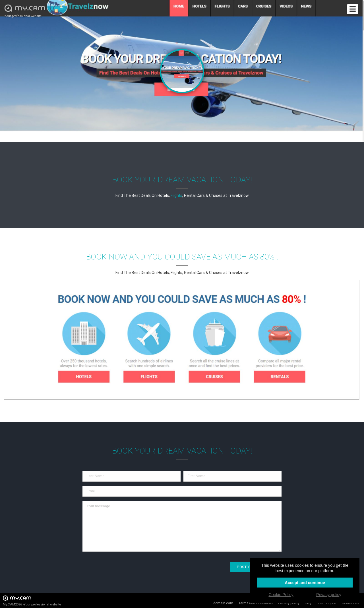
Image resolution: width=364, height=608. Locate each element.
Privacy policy (329, 595)
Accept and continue (305, 583)
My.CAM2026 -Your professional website (32, 600)
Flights (176, 195)
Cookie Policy (281, 595)
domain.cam (223, 603)
